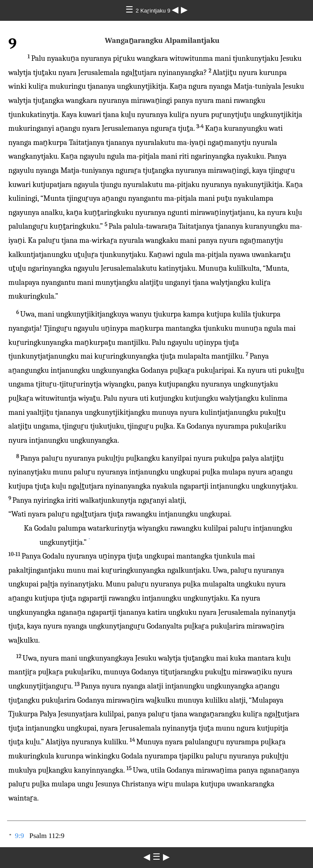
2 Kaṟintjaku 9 (154, 11)
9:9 (20, 836)
